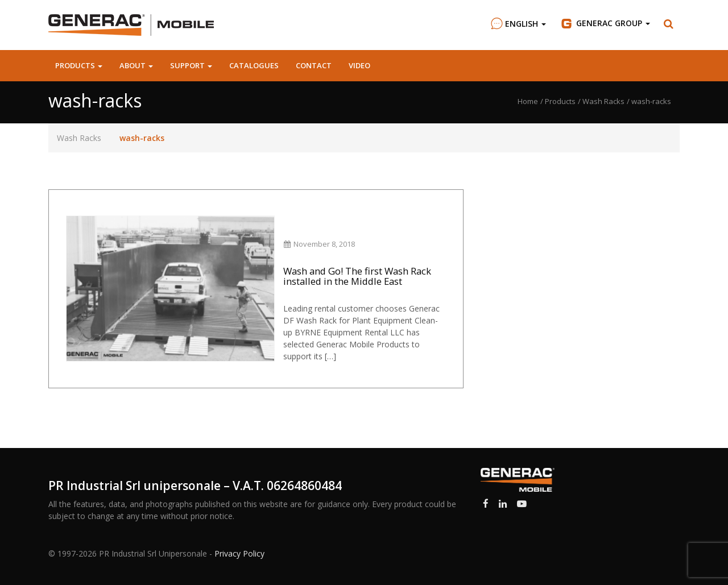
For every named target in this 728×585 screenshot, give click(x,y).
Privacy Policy (239, 553)
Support (191, 65)
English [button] (517, 24)
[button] (669, 24)
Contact (314, 65)
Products (79, 65)
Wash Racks (79, 138)
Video (359, 65)
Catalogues (254, 65)
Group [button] (605, 23)
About (136, 65)
